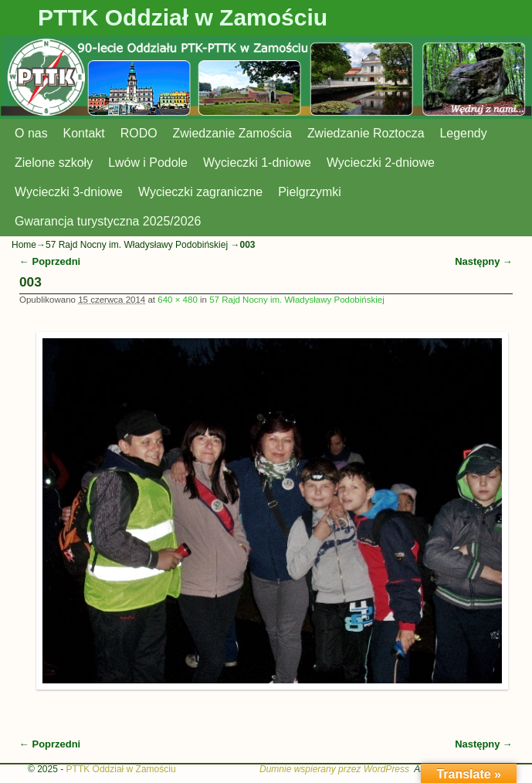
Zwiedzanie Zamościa (232, 133)
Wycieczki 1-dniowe (257, 163)
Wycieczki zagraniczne (200, 192)
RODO (139, 133)
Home (24, 245)
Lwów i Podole (148, 163)
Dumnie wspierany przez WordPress (334, 769)
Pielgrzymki (310, 192)
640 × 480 (178, 300)
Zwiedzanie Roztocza (366, 133)
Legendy (464, 133)
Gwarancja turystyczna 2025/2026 (108, 221)
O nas (31, 133)
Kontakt (84, 133)
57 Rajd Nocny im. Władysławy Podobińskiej (138, 245)
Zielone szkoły (54, 163)
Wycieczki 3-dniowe (69, 192)
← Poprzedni (50, 261)
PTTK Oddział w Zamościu (183, 17)
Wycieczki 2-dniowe (381, 163)
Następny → (484, 261)
